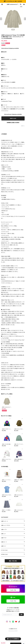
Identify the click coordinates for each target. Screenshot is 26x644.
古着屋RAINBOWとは (7, 148)
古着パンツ (4, 546)
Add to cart (13, 118)
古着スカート (4, 542)
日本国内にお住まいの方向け (13, 122)
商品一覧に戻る (13, 561)
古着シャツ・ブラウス (6, 525)
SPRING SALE (4, 554)
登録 (21, 615)
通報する (23, 126)
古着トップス (4, 530)
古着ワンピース (4, 521)
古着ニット (3, 534)
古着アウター (4, 538)
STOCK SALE (4, 550)
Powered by (13, 631)
